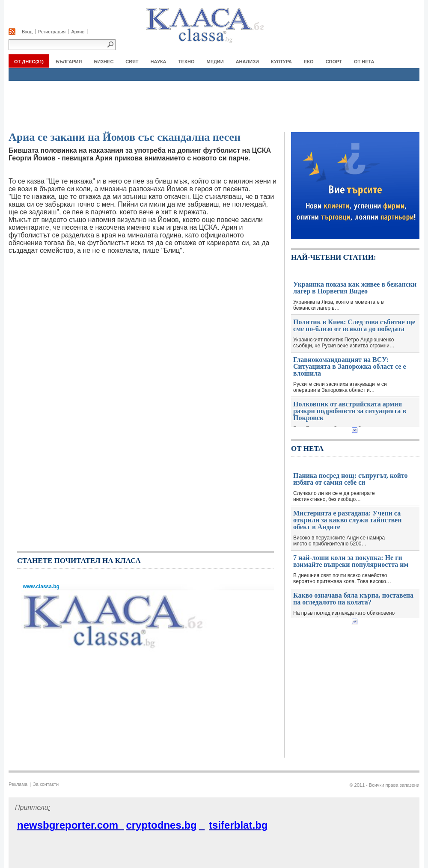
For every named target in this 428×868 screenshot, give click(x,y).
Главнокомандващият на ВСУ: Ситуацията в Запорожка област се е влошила (350, 367)
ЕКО (309, 62)
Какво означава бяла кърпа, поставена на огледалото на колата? (353, 599)
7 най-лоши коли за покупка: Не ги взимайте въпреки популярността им (351, 561)
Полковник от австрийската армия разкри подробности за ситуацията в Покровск (350, 411)
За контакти (46, 784)
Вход (27, 32)
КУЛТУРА (281, 62)
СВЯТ (132, 62)
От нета (364, 62)
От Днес (29, 62)
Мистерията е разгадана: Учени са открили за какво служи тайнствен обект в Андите (347, 520)
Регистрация (52, 32)
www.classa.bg (40, 587)
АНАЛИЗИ (247, 62)
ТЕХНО (187, 62)
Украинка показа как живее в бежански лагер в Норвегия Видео (355, 288)
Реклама (18, 784)
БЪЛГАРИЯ (69, 62)
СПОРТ (334, 62)
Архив (78, 32)
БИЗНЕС (104, 62)
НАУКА (159, 62)
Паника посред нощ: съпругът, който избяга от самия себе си (351, 479)
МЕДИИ (215, 62)
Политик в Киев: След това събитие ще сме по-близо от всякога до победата (354, 326)
